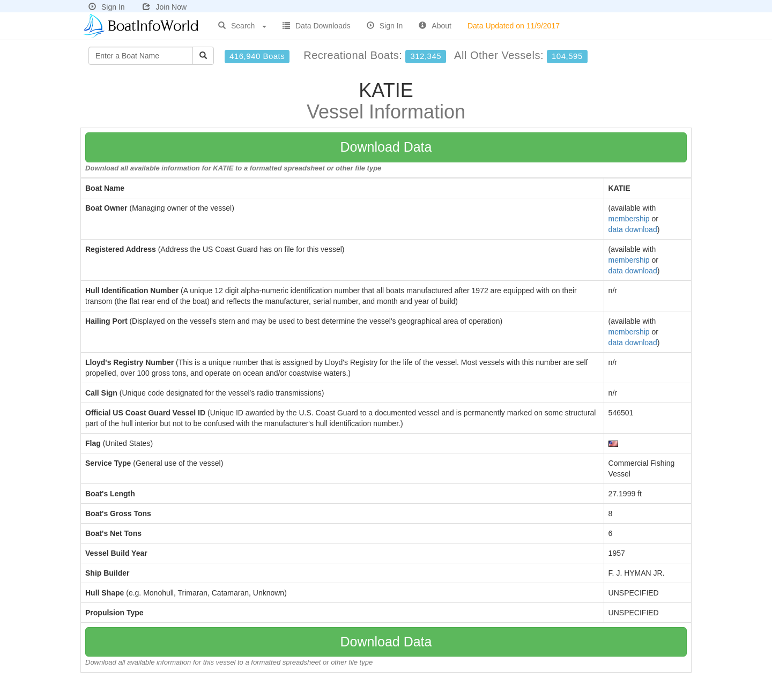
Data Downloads (317, 26)
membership (629, 219)
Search (242, 26)
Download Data (386, 147)
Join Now (165, 7)
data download (633, 229)
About (435, 26)
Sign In (107, 7)
